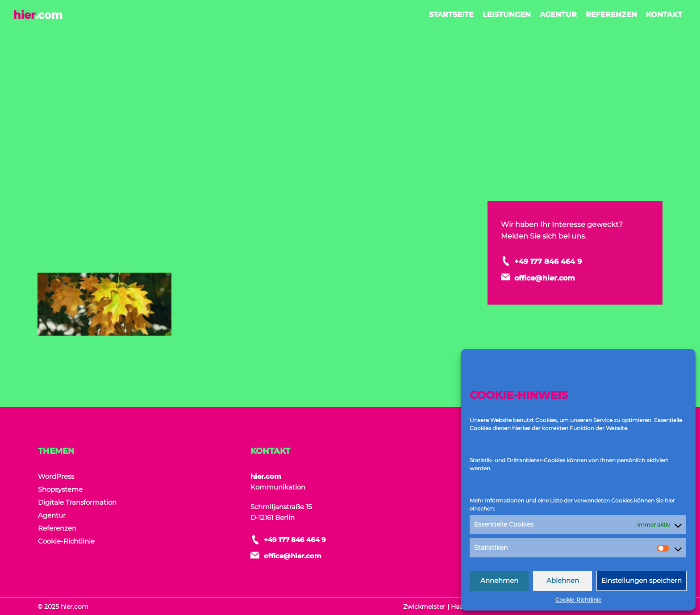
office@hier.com (563, 276)
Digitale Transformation (77, 502)
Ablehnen (563, 580)
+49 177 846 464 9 (567, 261)
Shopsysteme (60, 489)
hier (38, 15)
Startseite (451, 15)
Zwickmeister (424, 607)
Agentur (558, 15)
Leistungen (507, 15)
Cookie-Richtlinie (578, 600)
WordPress (56, 476)
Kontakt (664, 15)
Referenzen (611, 15)
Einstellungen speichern (642, 580)
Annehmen (499, 580)
